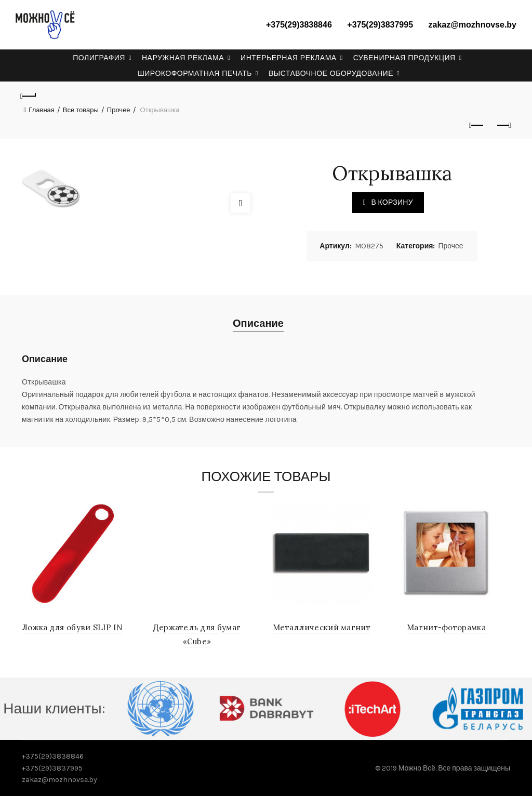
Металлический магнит (323, 627)
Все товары (81, 110)
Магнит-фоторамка (447, 627)
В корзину (392, 202)
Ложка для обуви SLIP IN (73, 627)
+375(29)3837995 (380, 25)
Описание (258, 323)
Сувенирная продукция (404, 58)
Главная (41, 110)
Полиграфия (99, 58)
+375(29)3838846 (299, 25)
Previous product (477, 125)
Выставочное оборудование (331, 73)
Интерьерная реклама (289, 58)
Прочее (119, 110)
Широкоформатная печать (195, 73)
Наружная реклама (183, 58)
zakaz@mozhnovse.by (473, 25)
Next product (503, 125)
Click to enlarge (241, 203)
